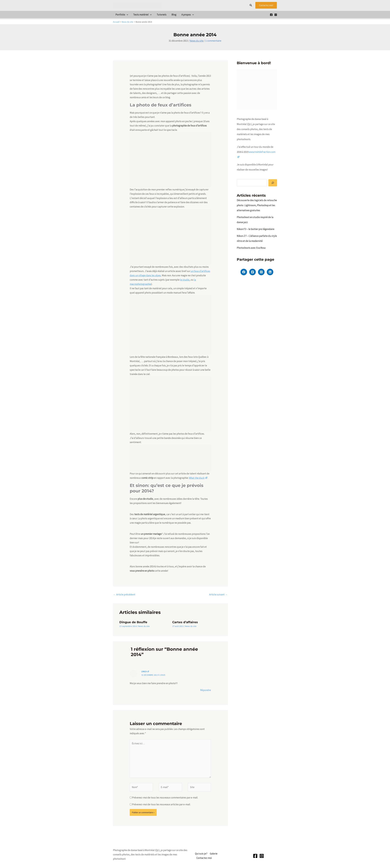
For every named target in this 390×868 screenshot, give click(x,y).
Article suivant (218, 595)
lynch (145, 672)
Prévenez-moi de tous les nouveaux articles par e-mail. (161, 804)
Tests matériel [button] (142, 15)
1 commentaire (213, 41)
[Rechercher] (273, 183)
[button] (251, 5)
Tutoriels (162, 15)
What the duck (198, 478)
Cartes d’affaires (185, 622)
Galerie (214, 854)
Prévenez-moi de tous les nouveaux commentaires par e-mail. (165, 798)
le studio (185, 280)
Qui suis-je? (201, 854)
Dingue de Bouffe (133, 622)
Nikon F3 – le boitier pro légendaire (256, 229)
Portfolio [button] (122, 15)
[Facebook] (271, 15)
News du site (197, 41)
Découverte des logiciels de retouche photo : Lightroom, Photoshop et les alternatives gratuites (257, 205)
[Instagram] (276, 15)
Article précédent (124, 595)
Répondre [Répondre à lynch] (206, 690)
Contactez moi (204, 858)
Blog (174, 15)
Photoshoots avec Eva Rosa (251, 248)
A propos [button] (188, 15)
